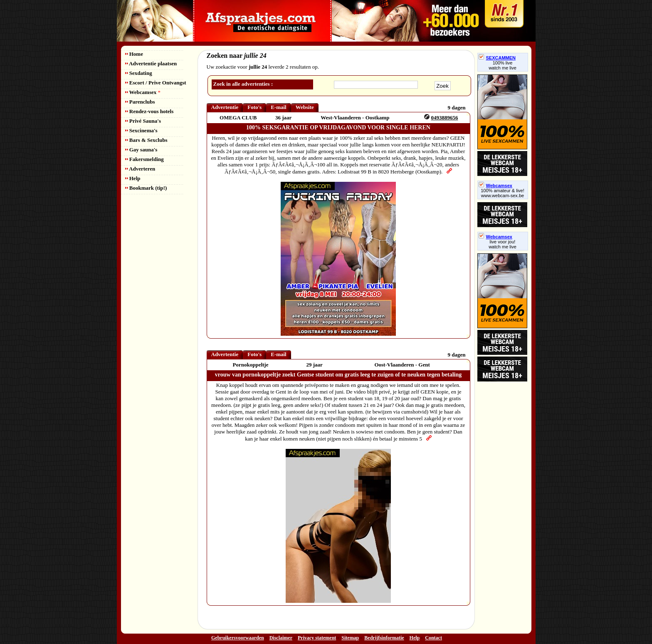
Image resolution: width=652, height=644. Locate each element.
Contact (433, 638)
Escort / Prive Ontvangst (156, 83)
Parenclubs (140, 102)
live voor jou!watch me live (503, 244)
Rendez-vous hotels (149, 111)
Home (134, 54)
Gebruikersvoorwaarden (238, 638)
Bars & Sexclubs (146, 140)
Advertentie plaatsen (151, 63)
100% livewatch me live (503, 65)
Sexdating (139, 73)
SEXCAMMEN (497, 58)
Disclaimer (281, 638)
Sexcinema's (141, 130)
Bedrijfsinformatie (384, 638)
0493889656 (445, 118)
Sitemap (350, 638)
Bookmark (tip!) (146, 188)
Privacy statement (317, 638)
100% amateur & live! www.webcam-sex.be (503, 193)
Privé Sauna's (143, 121)
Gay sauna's (141, 150)
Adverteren (140, 169)
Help (133, 178)
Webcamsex (143, 92)
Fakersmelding (144, 159)
